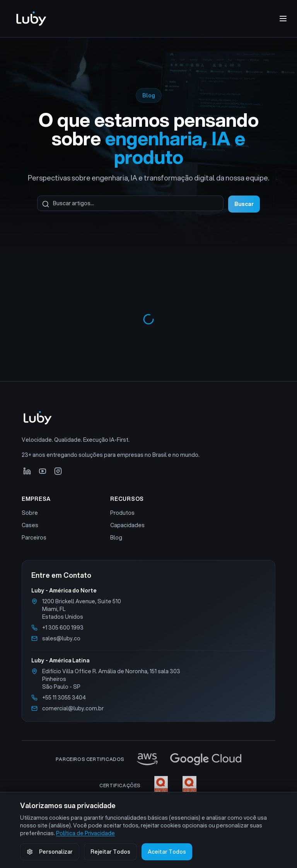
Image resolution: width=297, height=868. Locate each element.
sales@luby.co (61, 638)
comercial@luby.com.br (73, 708)
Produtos (122, 513)
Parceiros (34, 538)
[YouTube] (43, 471)
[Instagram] (58, 471)
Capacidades (127, 525)
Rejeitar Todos (110, 852)
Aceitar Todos (167, 852)
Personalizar (50, 852)
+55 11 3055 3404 (64, 698)
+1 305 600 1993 (63, 628)
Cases (30, 525)
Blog (116, 538)
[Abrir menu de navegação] (283, 19)
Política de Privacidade (85, 833)
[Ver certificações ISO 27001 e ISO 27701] (175, 786)
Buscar (244, 204)
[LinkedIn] (27, 471)
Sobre (30, 513)
